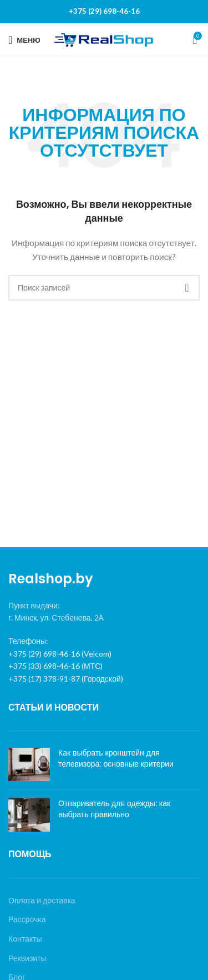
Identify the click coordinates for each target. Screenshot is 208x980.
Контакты (25, 939)
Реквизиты (27, 958)
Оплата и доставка (42, 900)
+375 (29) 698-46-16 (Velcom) (60, 654)
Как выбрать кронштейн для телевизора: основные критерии (116, 758)
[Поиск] (104, 288)
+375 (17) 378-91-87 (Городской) (66, 679)
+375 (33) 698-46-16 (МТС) (55, 666)
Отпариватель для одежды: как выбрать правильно (114, 809)
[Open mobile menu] (24, 40)
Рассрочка (27, 919)
